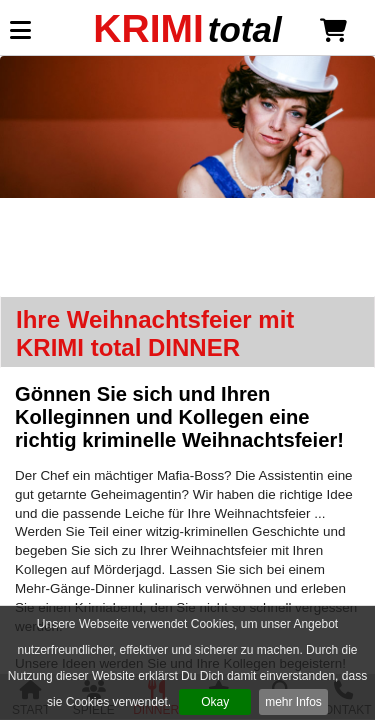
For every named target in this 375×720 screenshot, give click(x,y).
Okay (215, 702)
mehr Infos (293, 702)
